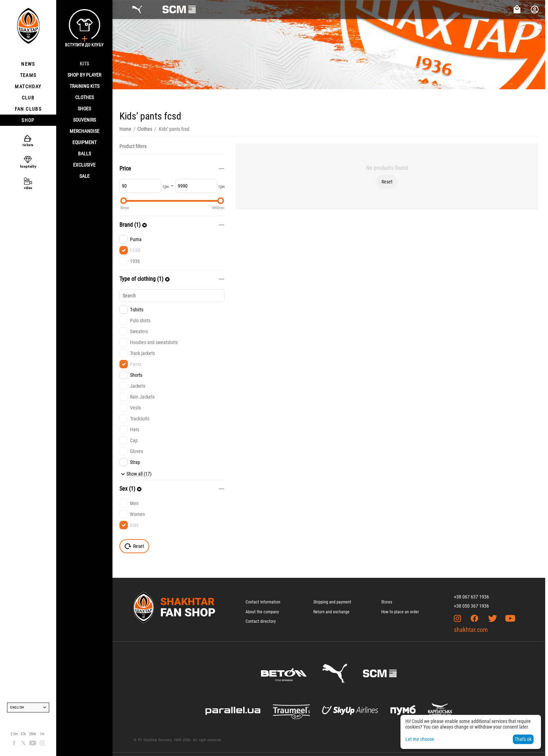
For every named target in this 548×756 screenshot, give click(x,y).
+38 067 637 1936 (471, 597)
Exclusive (84, 165)
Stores (387, 602)
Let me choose (420, 739)
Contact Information (263, 602)
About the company (262, 612)
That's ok (523, 739)
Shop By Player (84, 75)
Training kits (84, 86)
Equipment (84, 142)
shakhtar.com (471, 630)
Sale (84, 176)
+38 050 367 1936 (471, 606)
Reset (387, 182)
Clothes (84, 97)
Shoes (84, 109)
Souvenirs (84, 120)
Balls (84, 154)
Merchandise (84, 131)
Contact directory (261, 621)
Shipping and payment (332, 602)
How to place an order (400, 612)
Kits (84, 64)
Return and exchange (331, 612)
